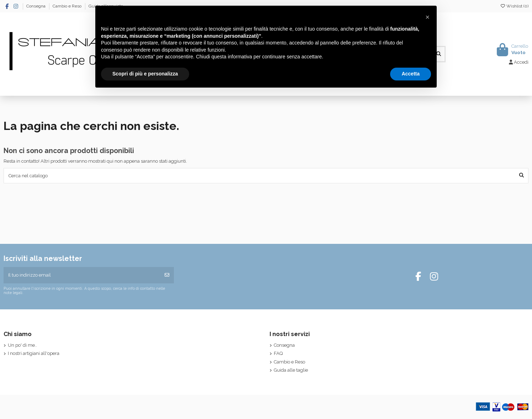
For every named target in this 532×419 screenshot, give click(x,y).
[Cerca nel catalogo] (522, 176)
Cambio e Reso (68, 6)
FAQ (278, 353)
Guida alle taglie (291, 370)
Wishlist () (514, 6)
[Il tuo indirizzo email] (82, 275)
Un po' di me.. (22, 345)
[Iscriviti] (167, 275)
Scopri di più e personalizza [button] (145, 74)
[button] (427, 17)
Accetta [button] (411, 74)
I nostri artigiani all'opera (34, 353)
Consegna (36, 6)
